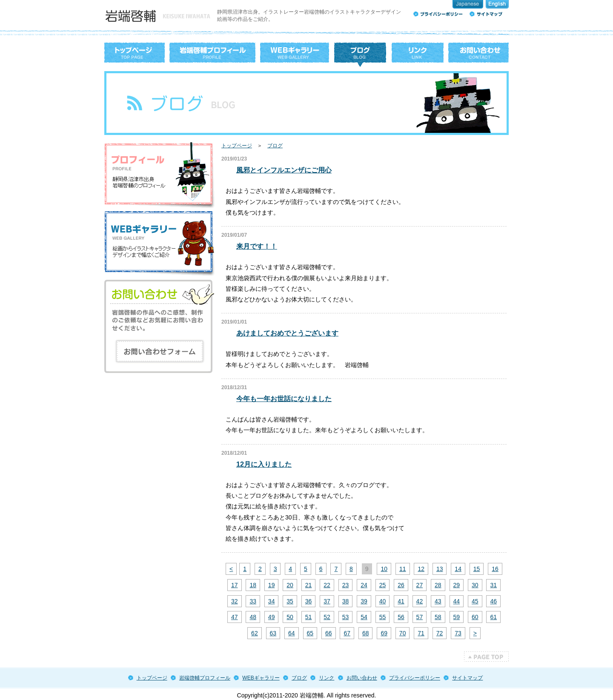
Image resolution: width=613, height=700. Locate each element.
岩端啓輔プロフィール (205, 678)
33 (253, 601)
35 (290, 601)
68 (366, 633)
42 (420, 601)
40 (383, 601)
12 (421, 569)
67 (347, 633)
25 (383, 585)
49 (272, 617)
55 (383, 617)
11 (403, 569)
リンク (327, 678)
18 (253, 585)
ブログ (275, 146)
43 (438, 601)
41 (401, 601)
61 (493, 617)
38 (346, 601)
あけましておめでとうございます (287, 333)
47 (235, 617)
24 (364, 585)
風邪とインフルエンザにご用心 (284, 170)
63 (273, 633)
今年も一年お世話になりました (284, 399)
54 (364, 617)
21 (309, 585)
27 (420, 585)
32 (235, 601)
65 (310, 633)
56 (401, 617)
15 (477, 569)
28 (438, 585)
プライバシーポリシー (415, 678)
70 (403, 633)
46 (493, 601)
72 (440, 633)
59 (457, 617)
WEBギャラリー (261, 678)
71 (421, 633)
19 (272, 585)
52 (327, 617)
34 (272, 601)
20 (290, 585)
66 (329, 633)
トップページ (237, 146)
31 (493, 585)
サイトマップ (467, 678)
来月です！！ (257, 246)
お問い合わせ (362, 678)
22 (327, 585)
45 (475, 601)
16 (495, 569)
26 (401, 585)
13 (440, 569)
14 (458, 569)
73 (458, 633)
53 (346, 617)
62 (255, 633)
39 (364, 601)
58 (438, 617)
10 (384, 569)
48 (253, 617)
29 (457, 585)
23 (346, 585)
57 (420, 617)
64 (292, 633)
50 (290, 617)
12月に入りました (264, 464)
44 (457, 601)
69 (384, 633)
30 (475, 585)
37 (327, 601)
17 (235, 585)
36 (309, 601)
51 (309, 617)
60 (475, 617)
